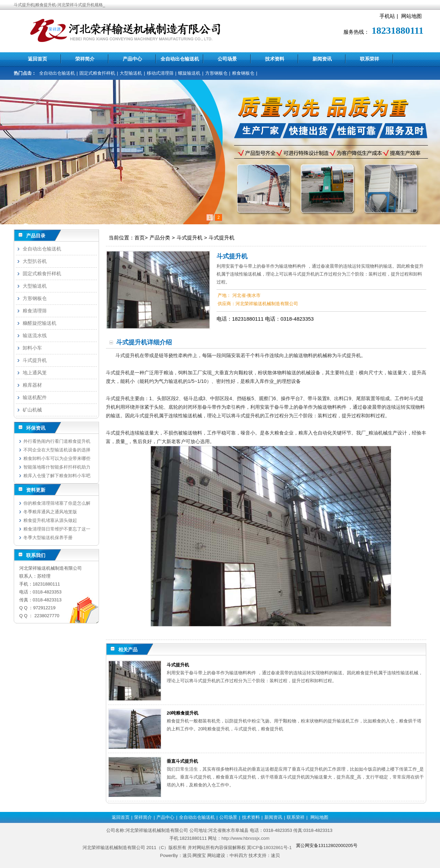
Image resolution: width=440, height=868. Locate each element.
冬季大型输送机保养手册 (48, 538)
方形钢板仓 (216, 73)
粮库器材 (32, 385)
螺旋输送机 (189, 73)
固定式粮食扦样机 (97, 73)
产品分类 (160, 238)
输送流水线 (35, 335)
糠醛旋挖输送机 (40, 323)
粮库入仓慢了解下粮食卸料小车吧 (57, 476)
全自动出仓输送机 (180, 59)
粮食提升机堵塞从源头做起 (50, 520)
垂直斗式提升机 (182, 761)
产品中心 (132, 59)
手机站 (387, 16)
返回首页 (37, 59)
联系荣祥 (370, 59)
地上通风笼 (35, 373)
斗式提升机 (190, 238)
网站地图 (411, 16)
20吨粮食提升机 (183, 713)
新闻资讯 (322, 59)
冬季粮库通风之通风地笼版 (50, 512)
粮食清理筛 (35, 311)
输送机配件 (35, 397)
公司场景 (227, 59)
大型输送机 (131, 73)
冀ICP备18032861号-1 (269, 848)
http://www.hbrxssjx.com (245, 838)
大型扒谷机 (35, 261)
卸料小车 (32, 348)
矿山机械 (32, 410)
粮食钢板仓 (243, 73)
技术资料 (275, 59)
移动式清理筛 (160, 73)
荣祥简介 (85, 59)
